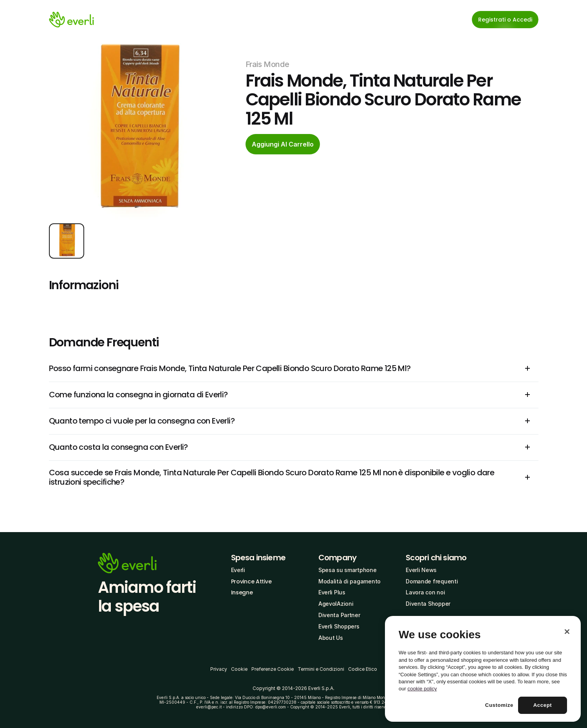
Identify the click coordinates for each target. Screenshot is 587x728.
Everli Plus (332, 592)
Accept (543, 705)
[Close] (567, 632)
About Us (331, 638)
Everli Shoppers (339, 626)
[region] (483, 669)
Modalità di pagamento (349, 581)
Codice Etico (363, 669)
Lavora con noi (425, 592)
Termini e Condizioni (321, 669)
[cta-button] (283, 144)
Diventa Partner (339, 615)
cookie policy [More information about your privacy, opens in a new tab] (422, 689)
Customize (499, 705)
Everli (238, 570)
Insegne (242, 592)
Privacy (219, 669)
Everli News (421, 570)
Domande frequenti (432, 581)
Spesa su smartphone (348, 570)
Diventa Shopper (428, 604)
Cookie (239, 669)
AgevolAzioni (336, 604)
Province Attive (251, 581)
